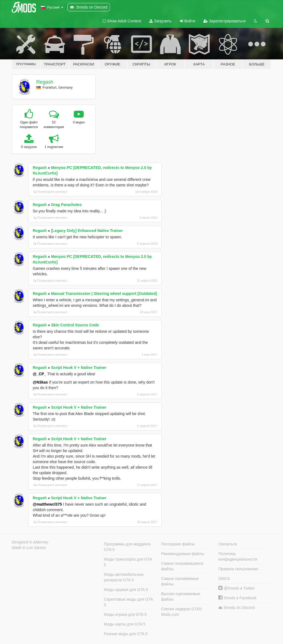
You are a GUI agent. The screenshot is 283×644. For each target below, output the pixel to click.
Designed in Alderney (30, 542)
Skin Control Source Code (75, 325)
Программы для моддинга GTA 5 (127, 547)
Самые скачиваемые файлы (180, 581)
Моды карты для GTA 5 (125, 624)
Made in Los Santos (29, 548)
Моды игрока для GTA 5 (125, 614)
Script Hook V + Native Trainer (79, 368)
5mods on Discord (237, 608)
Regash (45, 82)
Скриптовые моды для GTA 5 (128, 602)
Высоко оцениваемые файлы (181, 597)
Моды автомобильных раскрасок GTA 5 (124, 577)
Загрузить (160, 21)
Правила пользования (238, 569)
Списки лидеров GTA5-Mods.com (182, 612)
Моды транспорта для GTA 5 (128, 562)
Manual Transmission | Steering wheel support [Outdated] (104, 294)
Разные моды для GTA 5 (126, 634)
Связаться (228, 544)
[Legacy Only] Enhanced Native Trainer (87, 231)
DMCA (224, 579)
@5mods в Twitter (237, 588)
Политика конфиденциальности (238, 556)
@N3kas (40, 382)
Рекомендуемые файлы (183, 554)
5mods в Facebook (237, 598)
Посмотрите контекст (50, 192)
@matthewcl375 (47, 504)
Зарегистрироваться (224, 21)
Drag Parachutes (66, 205)
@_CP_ (40, 374)
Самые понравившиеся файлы (182, 566)
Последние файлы (178, 544)
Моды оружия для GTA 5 (126, 590)
